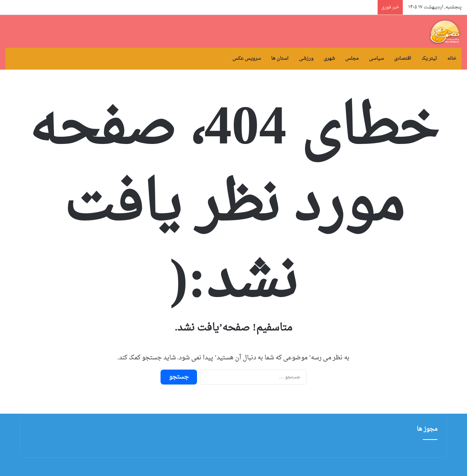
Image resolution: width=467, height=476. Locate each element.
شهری (329, 58)
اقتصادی (403, 58)
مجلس (352, 58)
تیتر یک (429, 58)
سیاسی (376, 58)
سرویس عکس (247, 58)
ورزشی (306, 58)
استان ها (280, 58)
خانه (452, 58)
